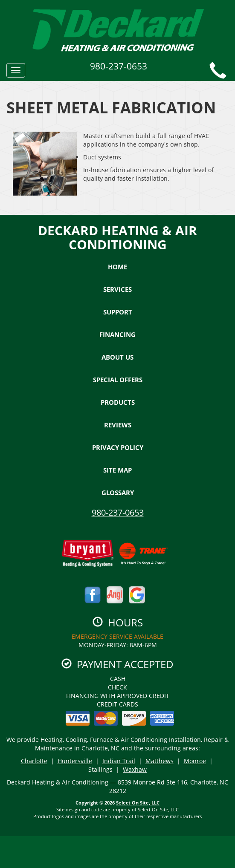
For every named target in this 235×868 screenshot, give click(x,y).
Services (117, 289)
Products (118, 402)
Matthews (160, 761)
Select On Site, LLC (138, 803)
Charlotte (34, 761)
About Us (117, 357)
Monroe (195, 761)
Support (118, 312)
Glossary (118, 493)
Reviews (118, 425)
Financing (117, 335)
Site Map (117, 470)
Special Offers (118, 380)
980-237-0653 (118, 512)
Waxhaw (135, 769)
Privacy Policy (118, 447)
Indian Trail (119, 761)
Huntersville (75, 761)
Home (117, 267)
